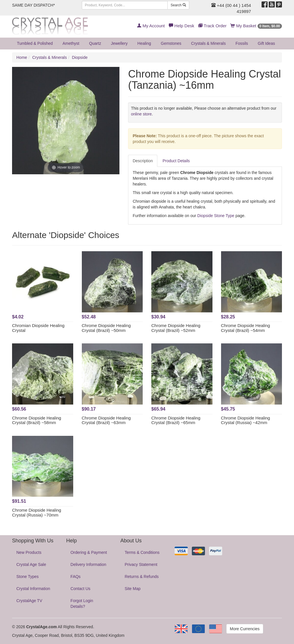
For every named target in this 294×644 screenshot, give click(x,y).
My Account (151, 26)
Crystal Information (33, 589)
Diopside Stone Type (216, 216)
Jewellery (119, 43)
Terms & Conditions (142, 552)
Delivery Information (89, 564)
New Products (29, 552)
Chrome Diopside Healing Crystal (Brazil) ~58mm (37, 420)
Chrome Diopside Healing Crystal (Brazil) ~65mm (176, 420)
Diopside (80, 57)
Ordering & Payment (89, 552)
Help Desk (181, 26)
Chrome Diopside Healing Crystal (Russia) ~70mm (37, 513)
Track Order (212, 26)
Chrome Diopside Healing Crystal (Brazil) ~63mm (106, 420)
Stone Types (28, 577)
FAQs (76, 577)
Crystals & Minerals (209, 43)
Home (22, 57)
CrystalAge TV (29, 601)
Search (178, 5)
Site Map (133, 589)
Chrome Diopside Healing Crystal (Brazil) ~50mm (106, 328)
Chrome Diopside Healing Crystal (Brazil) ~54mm (246, 328)
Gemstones (171, 43)
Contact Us (81, 589)
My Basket (256, 26)
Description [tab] (143, 161)
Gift (266, 43)
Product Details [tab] (176, 161)
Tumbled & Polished (35, 43)
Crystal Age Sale (31, 564)
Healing (144, 43)
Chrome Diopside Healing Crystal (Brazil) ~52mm (176, 328)
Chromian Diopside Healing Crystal (38, 328)
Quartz (95, 43)
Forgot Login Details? (82, 604)
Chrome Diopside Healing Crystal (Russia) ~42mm (246, 420)
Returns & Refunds (142, 577)
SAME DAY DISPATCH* (33, 5)
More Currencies (245, 629)
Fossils (242, 43)
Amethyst (71, 43)
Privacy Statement (141, 564)
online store (141, 114)
